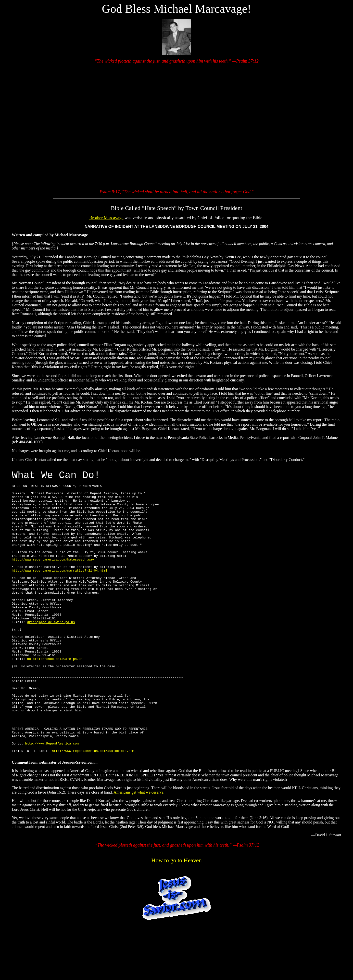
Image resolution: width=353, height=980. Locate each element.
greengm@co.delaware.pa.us (51, 652)
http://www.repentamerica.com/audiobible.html (94, 807)
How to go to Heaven (176, 916)
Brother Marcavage (106, 218)
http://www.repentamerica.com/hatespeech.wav (53, 577)
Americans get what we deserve (138, 848)
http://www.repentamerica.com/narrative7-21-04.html (60, 590)
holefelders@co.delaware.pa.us (55, 696)
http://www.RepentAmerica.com (52, 798)
